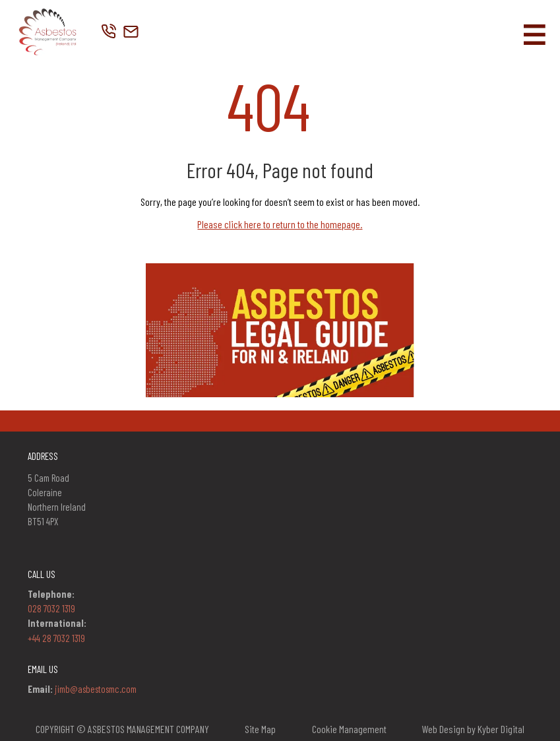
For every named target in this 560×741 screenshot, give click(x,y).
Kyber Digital (501, 729)
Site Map (260, 729)
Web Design (444, 729)
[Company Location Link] (131, 33)
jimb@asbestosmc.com (96, 689)
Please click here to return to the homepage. (280, 224)
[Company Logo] (47, 33)
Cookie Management (349, 729)
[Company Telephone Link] (109, 33)
